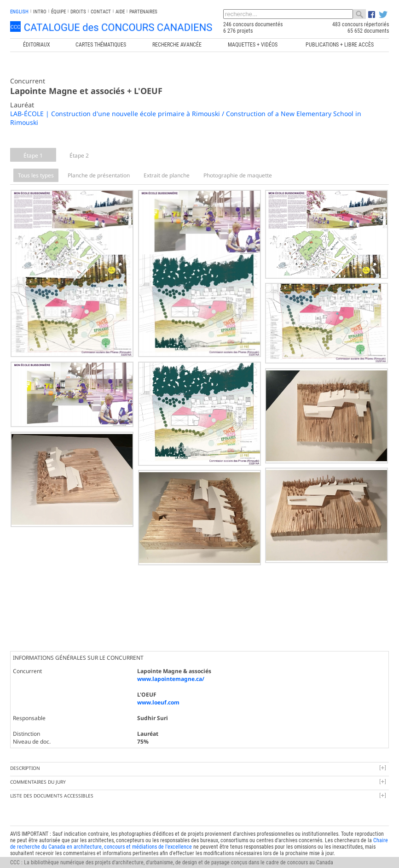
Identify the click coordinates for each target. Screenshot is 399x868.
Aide (120, 12)
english (19, 12)
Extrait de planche (167, 175)
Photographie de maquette (238, 175)
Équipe (58, 12)
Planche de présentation (99, 175)
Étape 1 (33, 155)
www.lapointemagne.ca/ (171, 677)
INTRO (40, 12)
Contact (101, 12)
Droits (78, 12)
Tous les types (36, 175)
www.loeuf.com (158, 700)
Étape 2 (79, 155)
